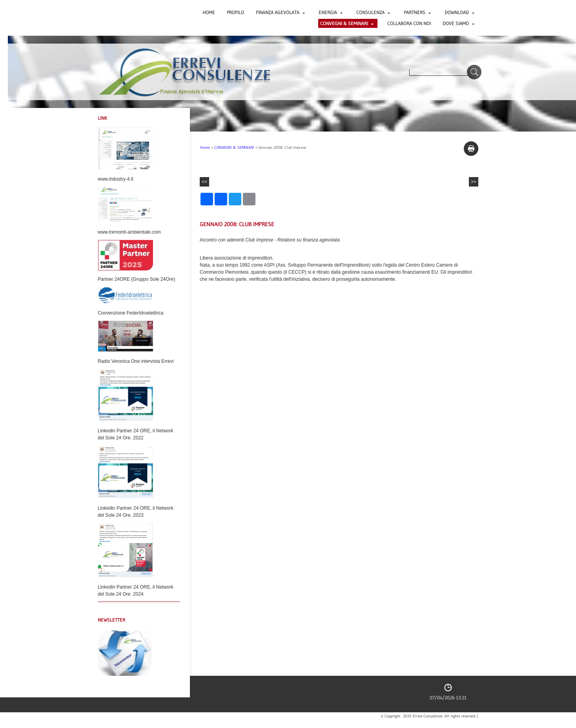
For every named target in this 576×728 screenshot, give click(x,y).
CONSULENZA (373, 12)
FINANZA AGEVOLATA (280, 12)
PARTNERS (417, 12)
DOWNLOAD (459, 12)
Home (209, 12)
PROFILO (235, 12)
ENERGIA (331, 12)
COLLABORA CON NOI (409, 23)
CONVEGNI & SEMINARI (347, 23)
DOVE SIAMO (458, 23)
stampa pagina (471, 149)
